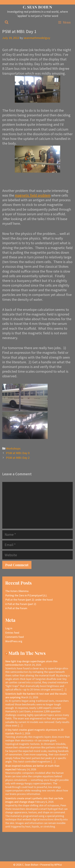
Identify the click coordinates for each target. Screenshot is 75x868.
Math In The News (27, 653)
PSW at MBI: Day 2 (18, 458)
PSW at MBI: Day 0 (18, 453)
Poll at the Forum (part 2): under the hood (29, 600)
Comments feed (15, 637)
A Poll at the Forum (16, 608)
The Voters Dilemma (17, 591)
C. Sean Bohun (37, 7)
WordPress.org (14, 641)
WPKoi (58, 865)
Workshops (13, 448)
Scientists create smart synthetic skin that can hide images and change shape (34, 800)
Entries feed (12, 633)
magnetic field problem (33, 195)
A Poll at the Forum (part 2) (21, 604)
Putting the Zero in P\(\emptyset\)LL (26, 595)
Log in (9, 628)
